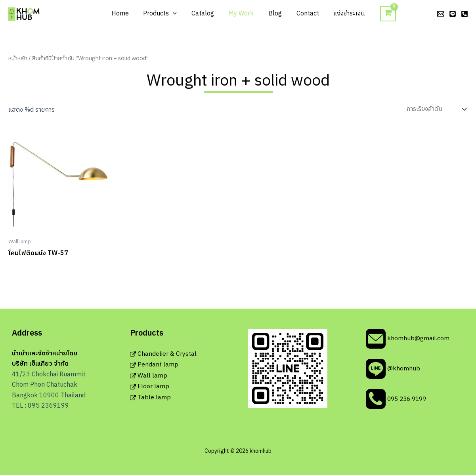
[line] (453, 14)
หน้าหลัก (18, 59)
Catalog (204, 14)
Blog (273, 14)
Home (126, 14)
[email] (441, 14)
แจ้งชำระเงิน (343, 14)
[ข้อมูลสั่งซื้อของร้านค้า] (436, 109)
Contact (304, 14)
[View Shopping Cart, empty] (381, 14)
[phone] (465, 14)
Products (164, 14)
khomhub (47, 13)
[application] (177, 14)
